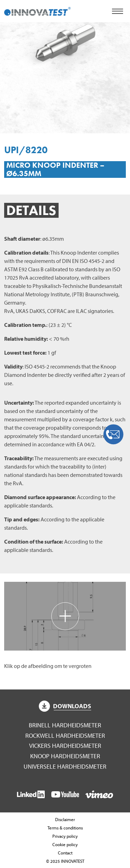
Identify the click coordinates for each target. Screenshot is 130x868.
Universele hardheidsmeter (65, 766)
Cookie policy (65, 844)
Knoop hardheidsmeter (65, 756)
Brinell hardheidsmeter (65, 725)
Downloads (65, 706)
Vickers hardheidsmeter (65, 746)
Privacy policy (65, 836)
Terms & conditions (65, 828)
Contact (65, 853)
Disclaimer (65, 819)
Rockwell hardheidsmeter (65, 735)
